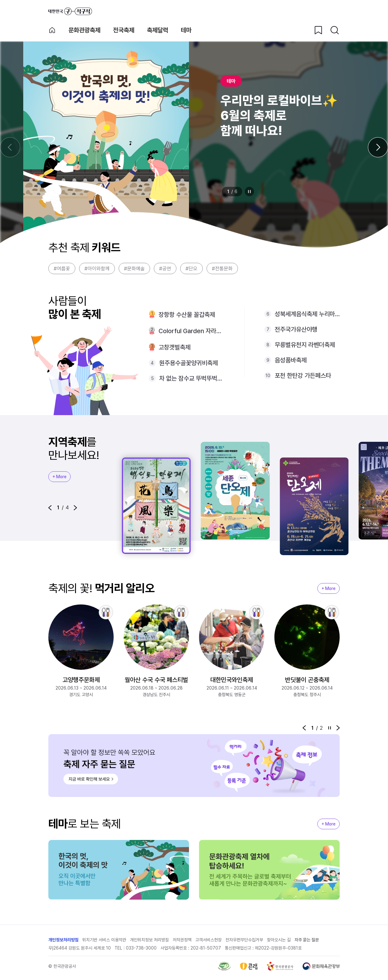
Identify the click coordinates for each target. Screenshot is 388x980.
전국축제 (124, 30)
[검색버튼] (335, 30)
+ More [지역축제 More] (59, 477)
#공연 (165, 269)
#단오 (191, 269)
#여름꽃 (62, 269)
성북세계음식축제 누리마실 (307, 314)
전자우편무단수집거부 (244, 940)
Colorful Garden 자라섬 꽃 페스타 (191, 331)
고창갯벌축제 (175, 347)
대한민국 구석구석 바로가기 (70, 11)
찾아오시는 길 (279, 940)
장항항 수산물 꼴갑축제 (187, 315)
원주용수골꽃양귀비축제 (189, 363)
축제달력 (158, 30)
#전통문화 (222, 269)
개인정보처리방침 (63, 940)
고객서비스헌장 (208, 940)
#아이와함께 (97, 269)
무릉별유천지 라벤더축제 (305, 345)
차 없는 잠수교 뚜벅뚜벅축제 (192, 378)
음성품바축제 (291, 360)
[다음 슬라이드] (378, 147)
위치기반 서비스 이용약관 (104, 940)
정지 (250, 192)
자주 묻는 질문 (307, 940)
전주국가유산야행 (296, 329)
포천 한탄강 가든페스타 (303, 376)
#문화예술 (134, 269)
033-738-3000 (141, 948)
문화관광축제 (84, 30)
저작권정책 (182, 940)
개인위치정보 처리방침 (149, 940)
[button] (50, 508)
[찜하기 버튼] (318, 30)
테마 (186, 30)
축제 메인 (52, 30)
